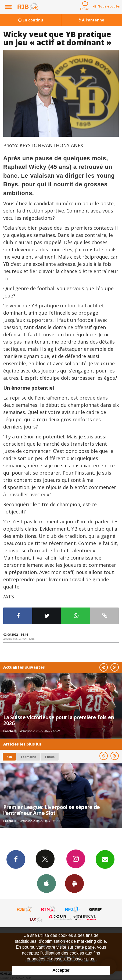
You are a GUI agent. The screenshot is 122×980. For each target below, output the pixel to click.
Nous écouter (109, 6)
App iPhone (46, 883)
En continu (31, 20)
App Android (74, 883)
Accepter (61, 970)
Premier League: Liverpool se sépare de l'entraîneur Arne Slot (52, 810)
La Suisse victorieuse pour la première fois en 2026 (59, 720)
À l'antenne (92, 20)
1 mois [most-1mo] (50, 757)
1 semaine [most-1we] (28, 757)
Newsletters (105, 859)
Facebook (16, 859)
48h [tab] (9, 757)
